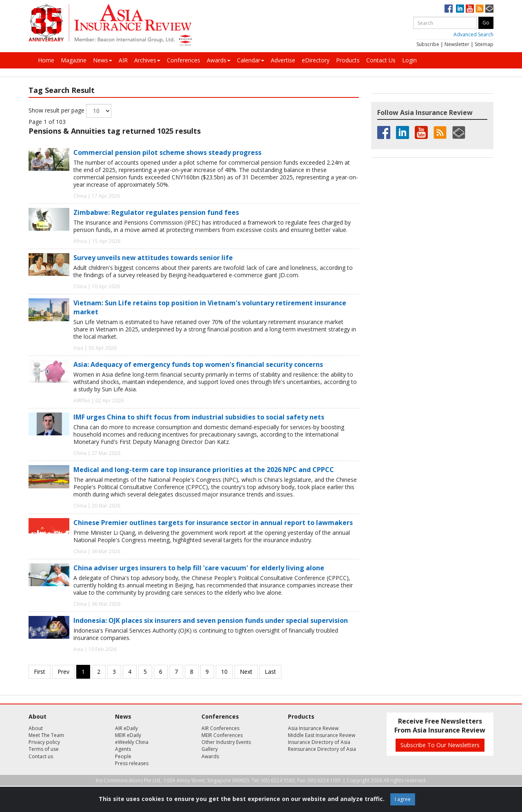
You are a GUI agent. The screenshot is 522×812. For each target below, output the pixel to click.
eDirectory (316, 60)
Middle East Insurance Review (322, 735)
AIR (123, 60)
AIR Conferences (220, 728)
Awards (219, 60)
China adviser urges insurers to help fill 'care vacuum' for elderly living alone (199, 568)
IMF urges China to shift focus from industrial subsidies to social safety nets (199, 417)
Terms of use (44, 749)
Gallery (210, 749)
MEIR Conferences (222, 735)
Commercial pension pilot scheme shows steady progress (167, 152)
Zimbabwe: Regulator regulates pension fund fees (156, 212)
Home (46, 60)
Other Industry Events (226, 742)
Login (409, 60)
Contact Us (381, 60)
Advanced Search (473, 34)
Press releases (132, 763)
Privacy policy (44, 742)
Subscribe (428, 44)
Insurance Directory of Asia (319, 742)
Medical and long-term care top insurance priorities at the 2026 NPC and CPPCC (204, 470)
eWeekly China (132, 742)
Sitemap (484, 44)
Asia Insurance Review (313, 728)
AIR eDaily (126, 728)
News (103, 60)
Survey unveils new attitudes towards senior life (153, 258)
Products (348, 60)
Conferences (184, 60)
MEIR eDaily (128, 735)
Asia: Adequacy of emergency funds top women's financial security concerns (198, 364)
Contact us (41, 756)
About (36, 728)
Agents (123, 749)
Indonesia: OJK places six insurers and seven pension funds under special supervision (211, 620)
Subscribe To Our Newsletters (440, 745)
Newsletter (457, 44)
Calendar (251, 60)
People (123, 756)
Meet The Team (46, 735)
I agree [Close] (403, 799)
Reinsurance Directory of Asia (322, 749)
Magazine (74, 60)
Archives (147, 60)
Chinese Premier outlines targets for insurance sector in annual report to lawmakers (213, 523)
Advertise (283, 60)
